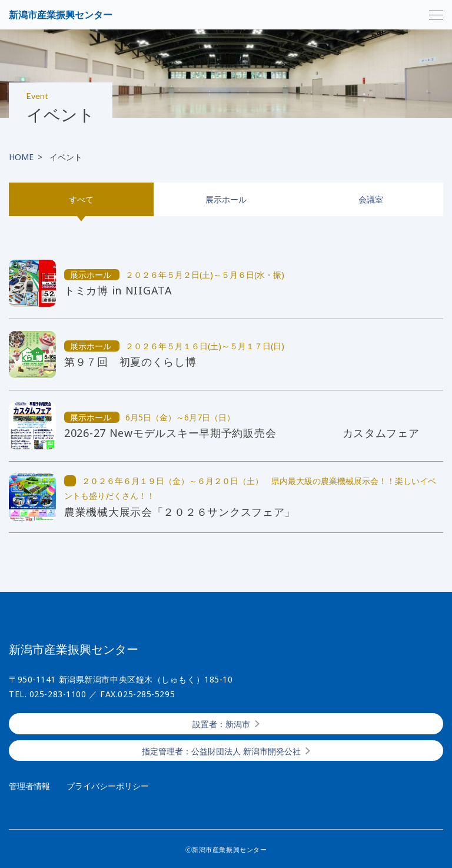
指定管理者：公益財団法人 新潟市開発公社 (221, 751)
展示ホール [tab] (226, 199)
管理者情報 (29, 786)
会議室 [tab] (371, 199)
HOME (21, 157)
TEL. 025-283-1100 (48, 694)
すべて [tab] (81, 199)
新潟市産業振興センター (61, 15)
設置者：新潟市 (221, 724)
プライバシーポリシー (108, 786)
